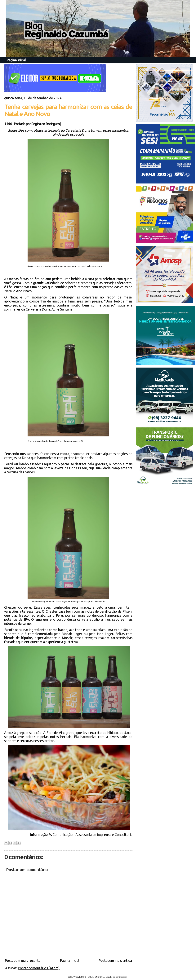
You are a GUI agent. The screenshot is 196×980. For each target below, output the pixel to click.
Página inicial (16, 60)
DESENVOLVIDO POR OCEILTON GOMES (87, 977)
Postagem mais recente (23, 960)
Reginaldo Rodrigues (45, 124)
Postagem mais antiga (115, 960)
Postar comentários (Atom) (39, 968)
